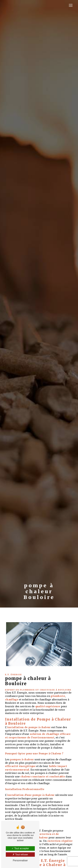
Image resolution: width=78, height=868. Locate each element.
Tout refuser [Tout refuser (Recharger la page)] (20, 855)
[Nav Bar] (71, 5)
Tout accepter (20, 848)
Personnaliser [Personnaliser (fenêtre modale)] (20, 860)
